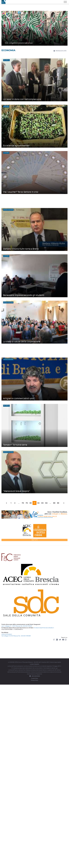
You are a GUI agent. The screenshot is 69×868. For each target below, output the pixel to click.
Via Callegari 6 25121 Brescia (10, 636)
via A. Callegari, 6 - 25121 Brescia (11, 626)
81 (34, 503)
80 (31, 503)
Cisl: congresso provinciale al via (19, 43)
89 (54, 503)
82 (38, 503)
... (19, 503)
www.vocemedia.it (7, 634)
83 (42, 503)
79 (27, 503)
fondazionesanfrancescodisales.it (44, 628)
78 (23, 503)
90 (58, 503)
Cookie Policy (34, 678)
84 (46, 503)
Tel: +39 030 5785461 (25, 636)
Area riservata (34, 676)
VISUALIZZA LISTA (60, 51)
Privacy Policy (34, 680)
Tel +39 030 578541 (26, 626)
